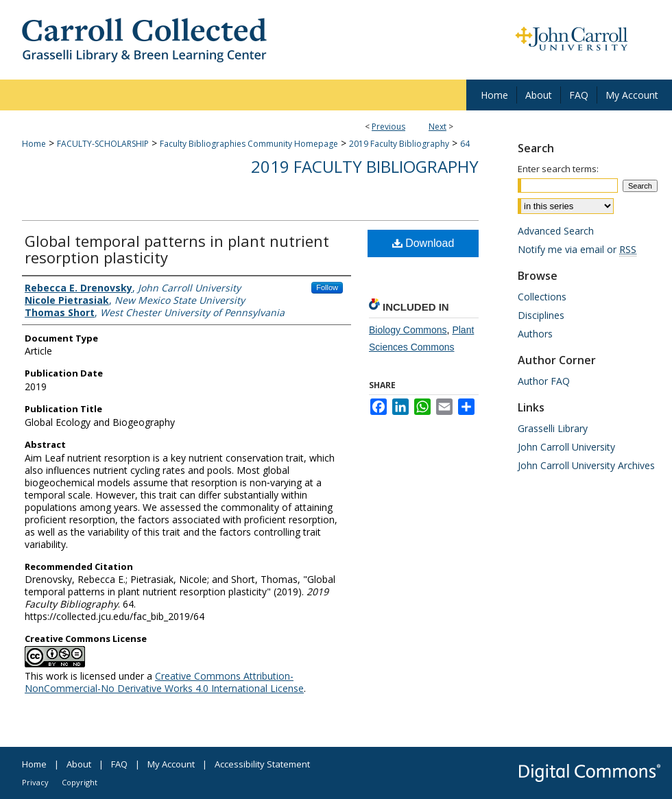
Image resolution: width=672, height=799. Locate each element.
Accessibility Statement (262, 764)
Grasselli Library (553, 428)
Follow (327, 287)
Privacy (35, 782)
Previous (388, 127)
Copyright (80, 782)
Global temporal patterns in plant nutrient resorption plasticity (177, 249)
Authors (535, 334)
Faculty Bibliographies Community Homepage (249, 144)
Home (34, 144)
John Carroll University (566, 447)
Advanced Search (556, 231)
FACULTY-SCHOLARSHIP (103, 144)
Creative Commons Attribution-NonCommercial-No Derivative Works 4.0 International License (164, 682)
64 (465, 144)
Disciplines (541, 315)
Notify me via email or (577, 249)
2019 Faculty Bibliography (399, 144)
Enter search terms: (558, 169)
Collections (542, 297)
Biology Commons (408, 330)
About (79, 764)
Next (437, 127)
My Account (171, 764)
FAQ (119, 764)
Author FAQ (544, 381)
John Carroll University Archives (586, 465)
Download (423, 243)
